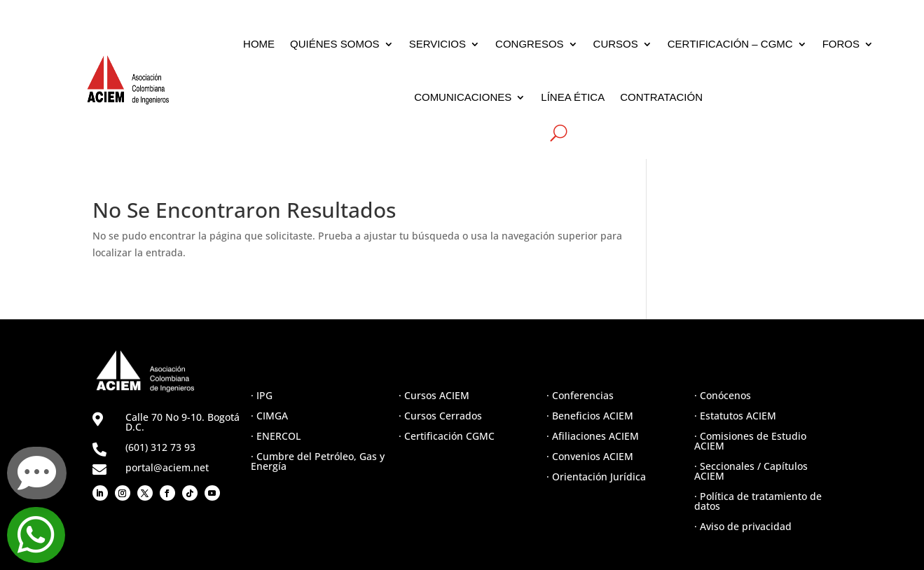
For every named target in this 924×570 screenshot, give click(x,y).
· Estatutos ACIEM (735, 416)
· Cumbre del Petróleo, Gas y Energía (318, 461)
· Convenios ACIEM (590, 456)
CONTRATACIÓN (661, 97)
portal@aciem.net (167, 467)
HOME (259, 44)
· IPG (262, 395)
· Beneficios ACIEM (590, 416)
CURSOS (616, 44)
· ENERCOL (276, 436)
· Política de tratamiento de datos (758, 501)
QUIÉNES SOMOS (335, 44)
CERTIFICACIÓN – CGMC (730, 44)
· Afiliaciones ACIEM (593, 436)
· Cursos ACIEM (434, 395)
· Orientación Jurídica (596, 477)
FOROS (841, 44)
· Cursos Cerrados (440, 416)
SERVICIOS (437, 44)
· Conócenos (723, 395)
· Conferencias (580, 395)
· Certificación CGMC (447, 436)
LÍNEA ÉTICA (573, 97)
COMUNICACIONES (463, 97)
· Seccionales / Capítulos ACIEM (751, 471)
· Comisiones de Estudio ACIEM (750, 441)
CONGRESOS (530, 44)
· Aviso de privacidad (743, 526)
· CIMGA (269, 416)
